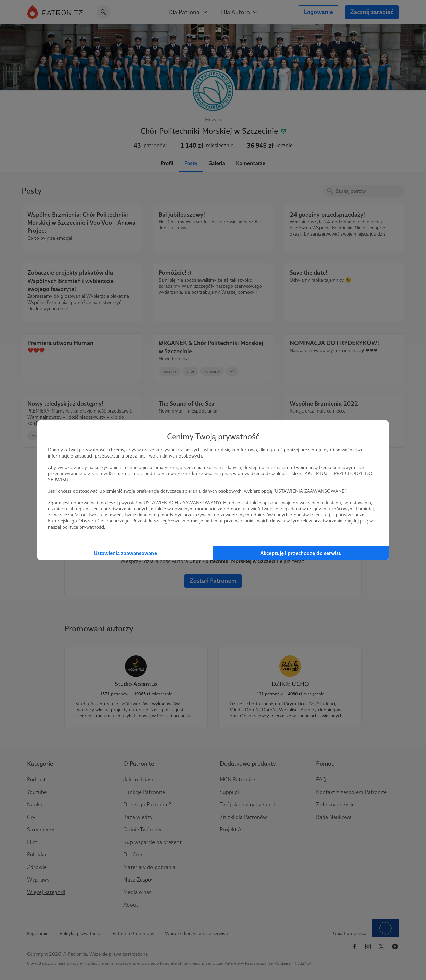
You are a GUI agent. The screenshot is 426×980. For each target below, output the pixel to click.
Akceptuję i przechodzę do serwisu (301, 553)
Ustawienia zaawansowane (125, 553)
